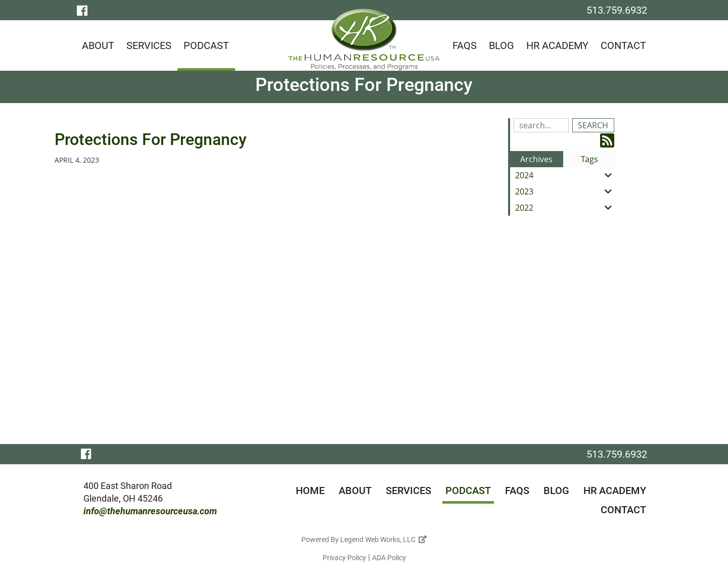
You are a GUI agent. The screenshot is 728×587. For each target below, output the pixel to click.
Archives (536, 159)
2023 (565, 191)
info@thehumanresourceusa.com (150, 511)
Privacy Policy (344, 558)
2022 (565, 208)
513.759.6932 (617, 10)
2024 (565, 175)
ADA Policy (389, 558)
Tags (589, 159)
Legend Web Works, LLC (383, 540)
